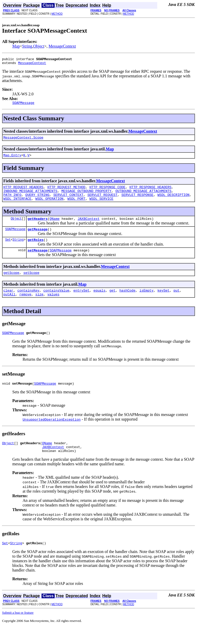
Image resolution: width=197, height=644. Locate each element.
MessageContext (62, 46)
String (27, 46)
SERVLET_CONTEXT (68, 201)
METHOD (57, 14)
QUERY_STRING (37, 201)
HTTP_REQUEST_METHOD (66, 192)
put (176, 302)
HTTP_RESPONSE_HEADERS (150, 192)
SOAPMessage (15, 237)
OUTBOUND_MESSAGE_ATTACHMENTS (143, 196)
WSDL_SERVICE (101, 205)
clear (8, 302)
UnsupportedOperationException (52, 433)
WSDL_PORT (76, 205)
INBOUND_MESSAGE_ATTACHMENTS (30, 196)
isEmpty (147, 302)
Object (39, 46)
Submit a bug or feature (18, 629)
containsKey (28, 302)
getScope (11, 283)
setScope (31, 283)
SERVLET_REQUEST (102, 201)
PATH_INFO (12, 201)
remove (25, 306)
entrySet (81, 302)
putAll (9, 306)
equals (99, 302)
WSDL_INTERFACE (17, 205)
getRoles (35, 249)
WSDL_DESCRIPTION (174, 201)
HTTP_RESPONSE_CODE (107, 192)
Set (8, 249)
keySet (164, 302)
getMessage (37, 238)
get (112, 302)
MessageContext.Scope (23, 140)
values (53, 306)
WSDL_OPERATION (49, 205)
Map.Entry (12, 159)
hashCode (127, 302)
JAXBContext (88, 226)
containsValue (56, 302)
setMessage (37, 260)
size (39, 306)
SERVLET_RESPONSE (137, 201)
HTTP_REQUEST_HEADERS (23, 192)
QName (55, 226)
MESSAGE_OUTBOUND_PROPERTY (86, 196)
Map (16, 46)
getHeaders (37, 226)
